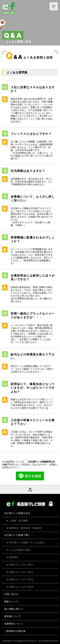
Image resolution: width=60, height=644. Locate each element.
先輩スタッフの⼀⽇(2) (21, 572)
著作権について (13, 616)
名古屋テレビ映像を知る (17, 513)
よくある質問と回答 (20, 550)
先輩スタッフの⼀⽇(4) (21, 587)
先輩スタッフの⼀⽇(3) (21, 579)
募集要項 (14, 557)
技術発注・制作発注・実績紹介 (26, 528)
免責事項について (14, 624)
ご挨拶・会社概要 (18, 521)
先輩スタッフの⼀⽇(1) (21, 565)
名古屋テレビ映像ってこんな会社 (27, 542)
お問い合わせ (11, 594)
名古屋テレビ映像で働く (17, 535)
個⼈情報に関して (14, 609)
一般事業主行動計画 (15, 631)
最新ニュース (11, 602)
